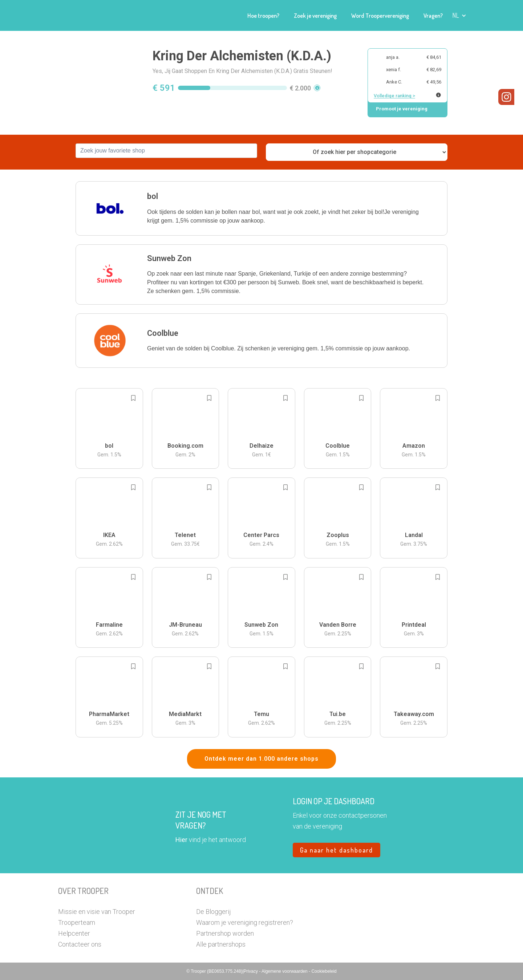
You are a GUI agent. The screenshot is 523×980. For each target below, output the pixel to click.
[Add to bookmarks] (133, 398)
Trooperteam (77, 922)
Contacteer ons (80, 944)
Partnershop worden (225, 933)
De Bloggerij (213, 912)
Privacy (252, 971)
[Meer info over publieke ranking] (438, 95)
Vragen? (433, 16)
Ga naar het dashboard (336, 850)
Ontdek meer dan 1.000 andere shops (261, 759)
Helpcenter (74, 933)
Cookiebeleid (324, 971)
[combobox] (166, 151)
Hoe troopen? (263, 16)
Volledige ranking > (394, 96)
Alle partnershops (221, 944)
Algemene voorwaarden (285, 971)
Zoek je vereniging (315, 16)
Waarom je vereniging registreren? (245, 922)
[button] (459, 15)
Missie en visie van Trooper (97, 912)
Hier (181, 840)
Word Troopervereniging (380, 16)
